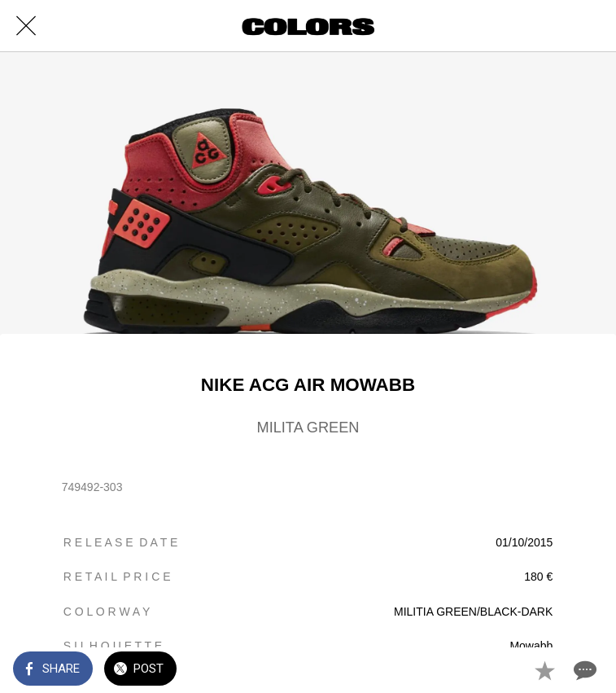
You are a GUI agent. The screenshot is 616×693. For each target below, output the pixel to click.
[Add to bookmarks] (544, 670)
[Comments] (583, 670)
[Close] (26, 26)
